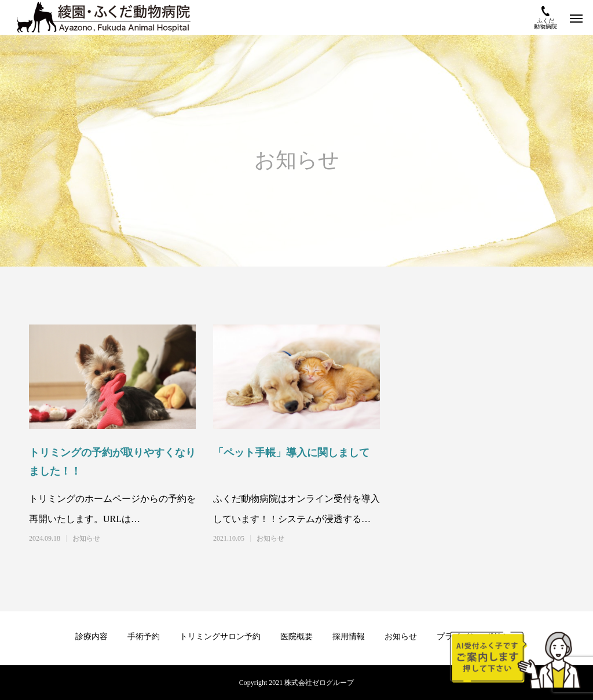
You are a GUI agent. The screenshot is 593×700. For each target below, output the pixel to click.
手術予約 (144, 637)
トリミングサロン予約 (220, 637)
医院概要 (296, 637)
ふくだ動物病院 (546, 18)
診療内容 (91, 637)
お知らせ (86, 538)
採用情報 (349, 637)
